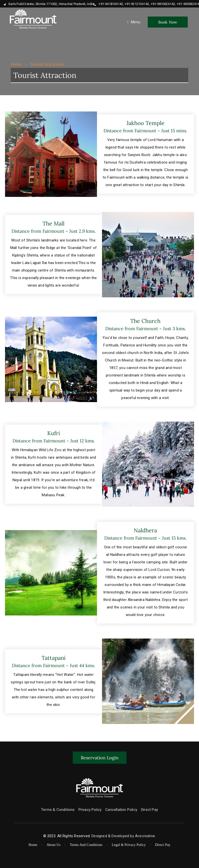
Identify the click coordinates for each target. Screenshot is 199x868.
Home (16, 64)
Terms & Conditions (58, 810)
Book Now (168, 22)
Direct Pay (149, 810)
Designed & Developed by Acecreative (123, 836)
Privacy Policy (90, 810)
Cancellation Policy (121, 810)
